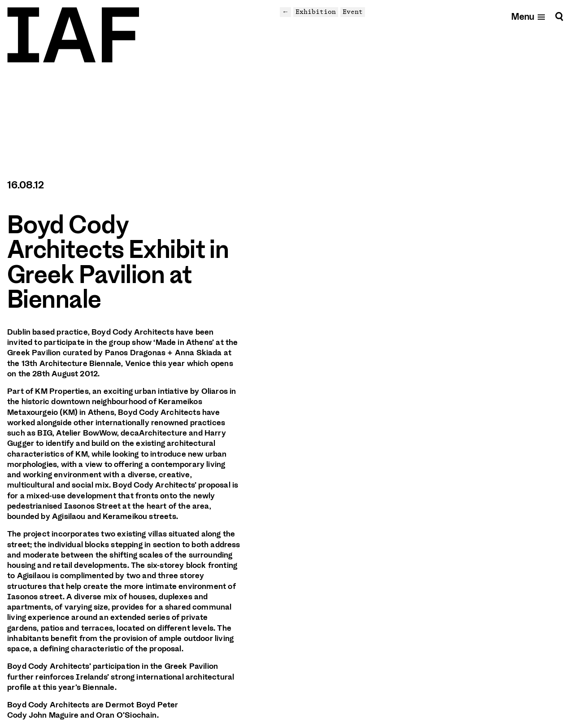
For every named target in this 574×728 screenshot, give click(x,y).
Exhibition (316, 12)
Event (353, 12)
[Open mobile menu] (528, 16)
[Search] (559, 16)
